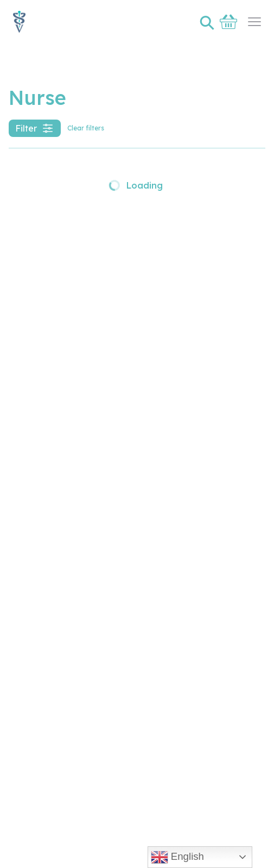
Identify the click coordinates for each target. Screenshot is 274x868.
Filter (35, 128)
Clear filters (86, 128)
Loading (136, 185)
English (177, 857)
